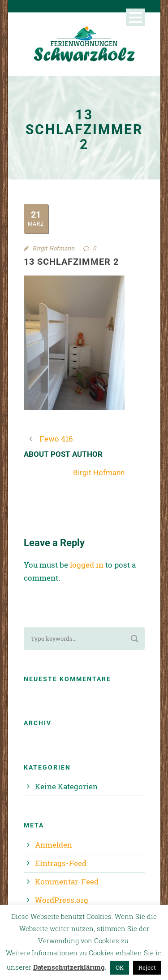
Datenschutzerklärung (69, 967)
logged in (87, 565)
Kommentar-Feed (67, 882)
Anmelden (54, 845)
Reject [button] (147, 967)
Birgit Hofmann (53, 248)
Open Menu (136, 17)
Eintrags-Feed (61, 863)
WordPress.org (62, 900)
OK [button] (120, 967)
